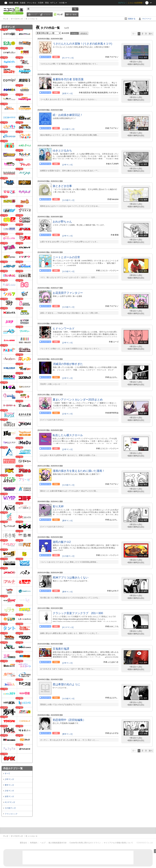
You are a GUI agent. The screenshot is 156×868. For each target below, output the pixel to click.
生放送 (23, 3)
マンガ (60, 14)
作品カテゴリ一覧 (13, 768)
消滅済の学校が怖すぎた (68, 364)
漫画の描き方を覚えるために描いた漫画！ (79, 471)
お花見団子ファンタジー (68, 293)
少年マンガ (9, 779)
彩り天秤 (58, 506)
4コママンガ (10, 802)
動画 (11, 3)
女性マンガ (9, 796)
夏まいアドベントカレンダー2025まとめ (78, 400)
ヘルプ (43, 843)
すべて (7, 773)
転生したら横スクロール (68, 435)
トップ (34, 14)
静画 (16, 3)
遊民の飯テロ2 (62, 542)
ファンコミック (11, 814)
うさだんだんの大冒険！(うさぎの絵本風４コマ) (82, 44)
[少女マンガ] (67, 414)
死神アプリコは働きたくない (71, 578)
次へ (151, 34)
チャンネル (32, 3)
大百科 (41, 3)
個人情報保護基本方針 (58, 843)
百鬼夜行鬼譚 (61, 649)
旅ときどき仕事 (62, 186)
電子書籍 (73, 14)
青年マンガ (9, 785)
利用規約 (34, 843)
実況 (47, 3)
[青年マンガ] (67, 521)
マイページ (147, 19)
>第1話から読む (136, 62)
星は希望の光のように (66, 684)
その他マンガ (10, 808)
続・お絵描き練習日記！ (68, 115)
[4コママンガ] (68, 58)
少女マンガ (9, 791)
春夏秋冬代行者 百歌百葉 (68, 79)
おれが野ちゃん (62, 222)
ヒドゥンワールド (64, 329)
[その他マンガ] (68, 129)
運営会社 (23, 843)
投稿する (132, 19)
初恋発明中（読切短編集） (69, 720)
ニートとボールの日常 (66, 257)
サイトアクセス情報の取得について (118, 843)
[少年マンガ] (67, 165)
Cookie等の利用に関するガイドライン (85, 843)
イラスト (47, 14)
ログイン (122, 3)
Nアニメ (54, 3)
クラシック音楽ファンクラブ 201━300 (78, 613)
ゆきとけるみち (62, 151)
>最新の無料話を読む (136, 64)
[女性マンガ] (67, 93)
